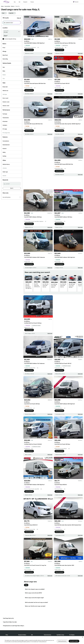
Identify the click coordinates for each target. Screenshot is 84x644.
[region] (42, 640)
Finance (32, 2)
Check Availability (29, 50)
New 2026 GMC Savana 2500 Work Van (37, 285)
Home (2, 6)
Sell (19, 2)
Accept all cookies (74, 641)
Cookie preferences (62, 641)
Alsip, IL (13, 6)
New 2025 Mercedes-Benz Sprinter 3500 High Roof (28, 286)
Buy (15, 2)
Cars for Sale (7, 6)
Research (25, 2)
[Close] (83, 637)
